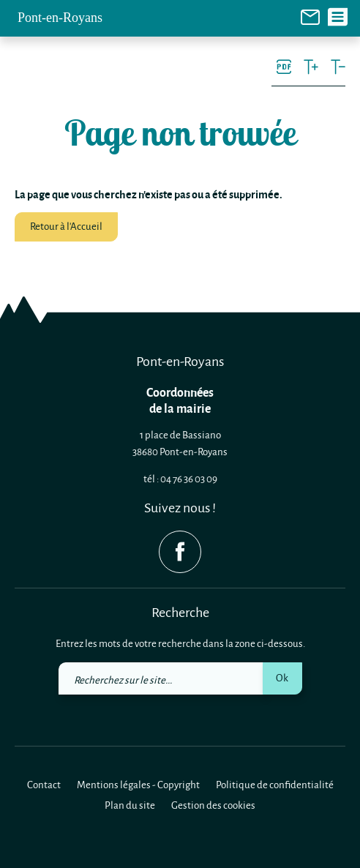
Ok (282, 677)
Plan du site (130, 805)
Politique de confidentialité (275, 784)
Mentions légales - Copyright (138, 784)
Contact (44, 784)
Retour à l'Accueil (66, 226)
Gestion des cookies (213, 805)
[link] (310, 16)
